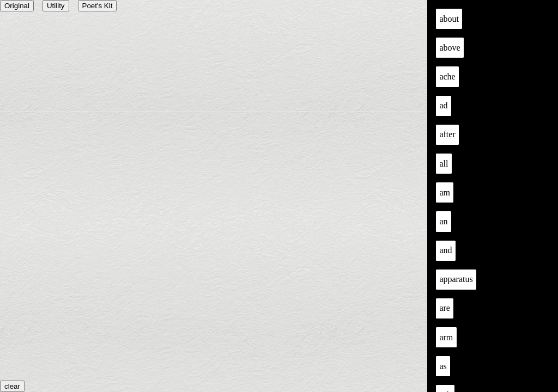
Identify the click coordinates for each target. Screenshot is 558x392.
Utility (56, 6)
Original (17, 6)
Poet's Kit (98, 6)
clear (12, 386)
